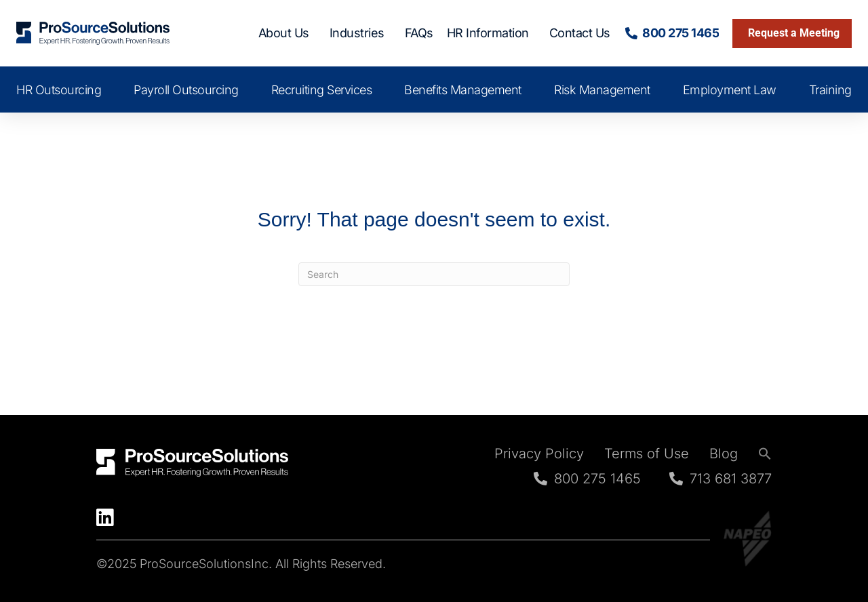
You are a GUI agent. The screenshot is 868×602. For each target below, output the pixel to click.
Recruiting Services (322, 90)
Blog (724, 454)
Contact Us (580, 33)
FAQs (419, 33)
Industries (360, 33)
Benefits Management (463, 90)
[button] (765, 454)
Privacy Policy (539, 454)
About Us (287, 33)
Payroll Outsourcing (186, 90)
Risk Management (602, 90)
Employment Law (730, 90)
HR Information (491, 33)
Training (830, 90)
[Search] (434, 274)
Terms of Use (647, 454)
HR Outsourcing (59, 90)
